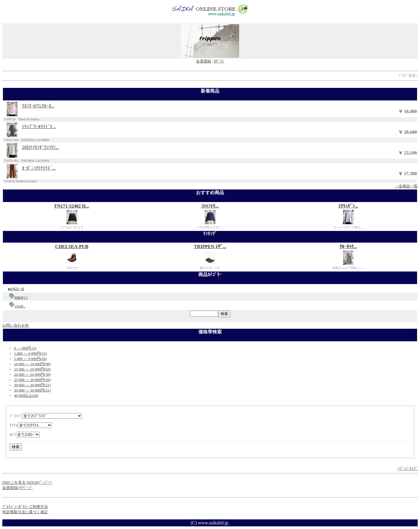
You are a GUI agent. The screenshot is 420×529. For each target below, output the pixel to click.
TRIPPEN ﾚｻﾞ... (210, 247)
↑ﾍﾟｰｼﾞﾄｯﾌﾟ (408, 468)
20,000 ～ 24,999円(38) (32, 374)
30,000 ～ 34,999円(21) (32, 385)
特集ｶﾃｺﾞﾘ (21, 298)
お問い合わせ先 (16, 325)
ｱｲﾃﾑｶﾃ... (20, 306)
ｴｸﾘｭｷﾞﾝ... (348, 206)
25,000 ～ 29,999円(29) (32, 380)
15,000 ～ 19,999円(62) (32, 369)
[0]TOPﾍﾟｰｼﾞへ (39, 482)
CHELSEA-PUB (72, 247)
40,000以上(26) (26, 395)
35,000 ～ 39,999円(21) (32, 390)
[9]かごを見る (14, 482)
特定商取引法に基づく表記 (25, 512)
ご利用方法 (38, 507)
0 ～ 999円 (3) (25, 348)
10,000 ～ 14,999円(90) (32, 364)
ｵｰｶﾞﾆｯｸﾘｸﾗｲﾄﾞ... (39, 168)
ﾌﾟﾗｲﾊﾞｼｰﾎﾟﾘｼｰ (16, 507)
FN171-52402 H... (72, 206)
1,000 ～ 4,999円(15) (30, 353)
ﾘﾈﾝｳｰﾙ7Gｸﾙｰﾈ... (38, 106)
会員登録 (204, 61)
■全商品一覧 (16, 289)
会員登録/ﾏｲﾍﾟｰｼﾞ (18, 488)
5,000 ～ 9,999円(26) (30, 359)
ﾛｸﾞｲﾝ (219, 61)
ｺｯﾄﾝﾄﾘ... (210, 206)
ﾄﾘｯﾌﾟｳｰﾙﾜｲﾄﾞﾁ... (39, 127)
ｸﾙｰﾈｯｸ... (348, 247)
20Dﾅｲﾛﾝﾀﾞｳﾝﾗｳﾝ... (41, 147)
